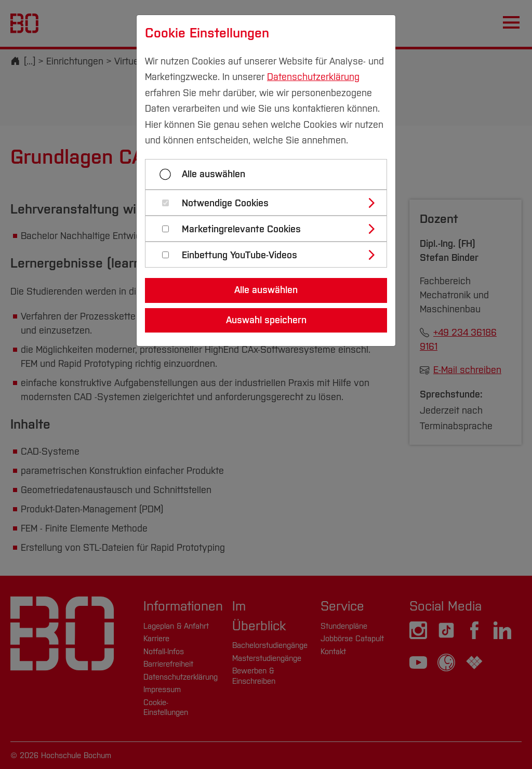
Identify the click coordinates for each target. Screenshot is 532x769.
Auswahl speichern (266, 320)
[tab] (270, 203)
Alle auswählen (214, 174)
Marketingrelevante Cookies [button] (241, 229)
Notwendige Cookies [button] (225, 203)
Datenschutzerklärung (313, 77)
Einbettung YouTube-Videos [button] (240, 255)
